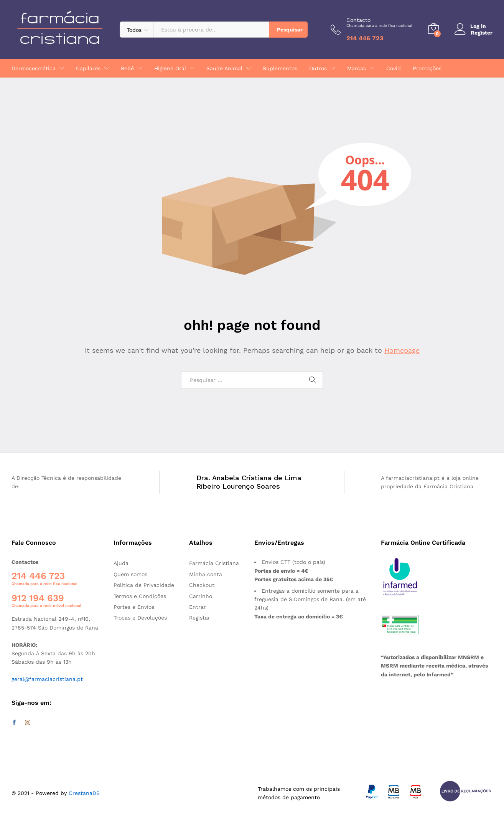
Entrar (198, 607)
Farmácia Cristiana (214, 563)
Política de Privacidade (144, 585)
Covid (394, 68)
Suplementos (280, 68)
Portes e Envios (134, 607)
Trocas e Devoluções (140, 618)
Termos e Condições (140, 596)
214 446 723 (38, 576)
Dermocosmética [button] (34, 68)
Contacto (379, 22)
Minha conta (206, 574)
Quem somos (130, 574)
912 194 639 (38, 598)
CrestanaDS (84, 793)
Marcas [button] (357, 68)
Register (482, 33)
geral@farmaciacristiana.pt (47, 679)
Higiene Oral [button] (170, 68)
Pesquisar (290, 30)
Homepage (402, 350)
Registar (200, 618)
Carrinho (201, 596)
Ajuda (121, 563)
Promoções (427, 68)
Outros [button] (318, 68)
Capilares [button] (88, 68)
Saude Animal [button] (224, 68)
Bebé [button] (127, 68)
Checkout (202, 585)
